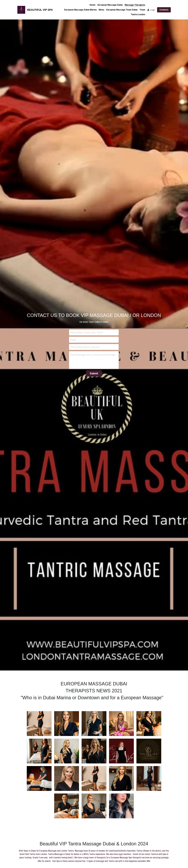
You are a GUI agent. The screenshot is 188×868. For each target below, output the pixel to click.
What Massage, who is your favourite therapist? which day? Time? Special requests (93, 355)
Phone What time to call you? (85, 347)
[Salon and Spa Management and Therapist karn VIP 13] (149, 778)
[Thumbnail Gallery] (67, 806)
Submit (94, 373)
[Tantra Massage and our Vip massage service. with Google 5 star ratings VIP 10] (121, 751)
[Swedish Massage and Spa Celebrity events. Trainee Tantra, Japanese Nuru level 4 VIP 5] (67, 751)
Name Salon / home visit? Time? (87, 332)
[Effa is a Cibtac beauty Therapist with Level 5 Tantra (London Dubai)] (94, 778)
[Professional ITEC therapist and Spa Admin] (67, 778)
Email (73, 340)
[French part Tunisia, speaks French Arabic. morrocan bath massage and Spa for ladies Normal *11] (149, 751)
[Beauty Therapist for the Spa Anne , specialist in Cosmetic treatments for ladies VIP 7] (39, 751)
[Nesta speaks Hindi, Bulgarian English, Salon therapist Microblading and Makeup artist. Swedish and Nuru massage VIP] (94, 751)
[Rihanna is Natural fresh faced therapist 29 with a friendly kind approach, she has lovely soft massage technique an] (39, 724)
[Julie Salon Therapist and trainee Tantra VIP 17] (121, 778)
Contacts (164, 10)
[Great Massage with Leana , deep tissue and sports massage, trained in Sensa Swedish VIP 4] (94, 724)
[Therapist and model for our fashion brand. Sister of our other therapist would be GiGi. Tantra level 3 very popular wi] (67, 724)
